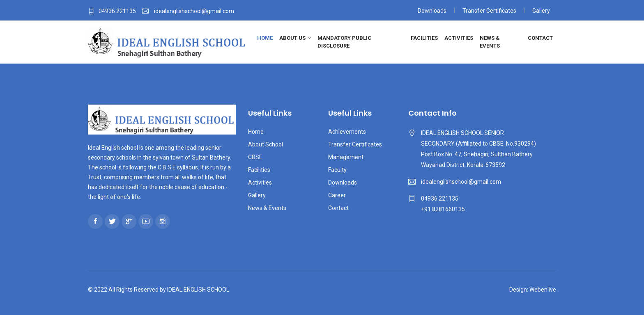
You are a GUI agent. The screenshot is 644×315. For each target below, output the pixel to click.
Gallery (541, 11)
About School (266, 144)
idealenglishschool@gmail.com (461, 182)
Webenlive (543, 290)
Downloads (432, 11)
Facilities (424, 38)
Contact (540, 38)
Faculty (337, 170)
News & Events (490, 42)
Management (346, 157)
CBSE (255, 157)
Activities (459, 38)
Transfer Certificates (489, 11)
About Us (292, 38)
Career (337, 195)
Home (265, 38)
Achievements (347, 132)
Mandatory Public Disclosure (344, 42)
